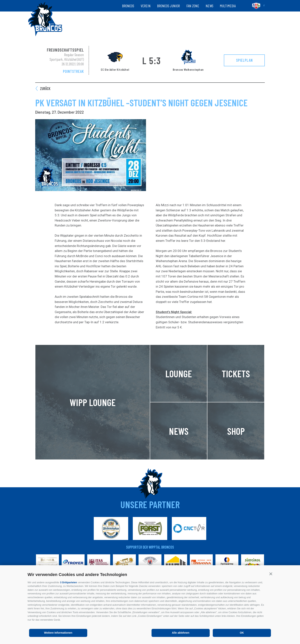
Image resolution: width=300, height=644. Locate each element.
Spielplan (244, 60)
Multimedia (228, 6)
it (264, 6)
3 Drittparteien (68, 582)
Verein (146, 6)
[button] (271, 574)
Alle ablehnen (181, 633)
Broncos (128, 6)
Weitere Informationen (58, 633)
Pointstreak (73, 71)
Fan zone (193, 6)
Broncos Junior (168, 6)
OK (242, 633)
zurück (45, 89)
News (210, 6)
